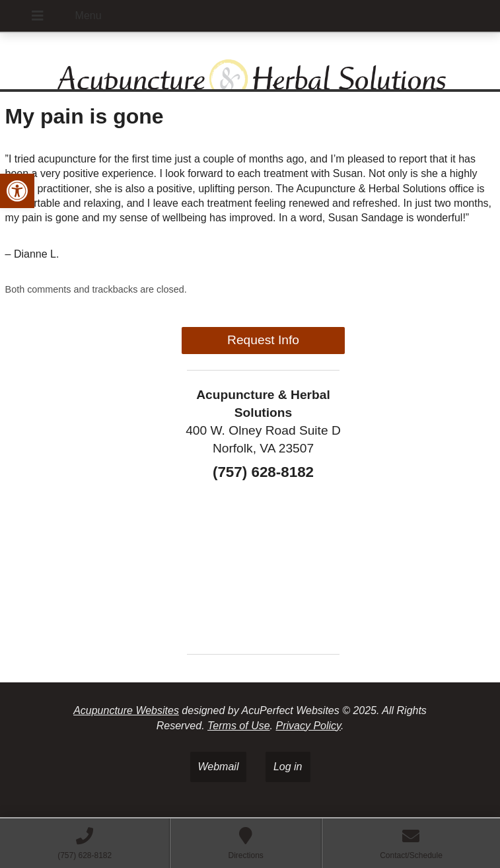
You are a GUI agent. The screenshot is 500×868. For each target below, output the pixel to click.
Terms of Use (239, 726)
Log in (288, 767)
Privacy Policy (308, 726)
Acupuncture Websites (126, 710)
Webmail (219, 767)
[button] (17, 191)
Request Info (263, 340)
